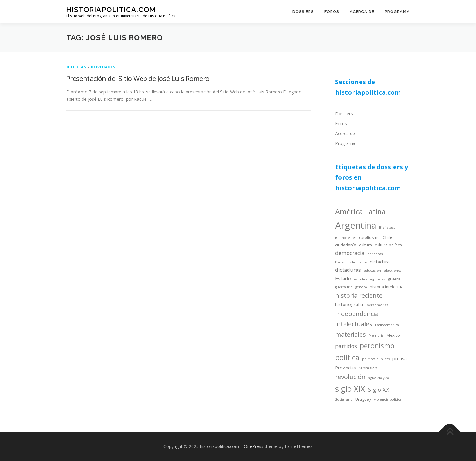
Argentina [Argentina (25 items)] (356, 225)
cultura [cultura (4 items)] (366, 245)
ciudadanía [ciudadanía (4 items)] (346, 245)
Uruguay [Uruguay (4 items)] (363, 399)
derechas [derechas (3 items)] (375, 254)
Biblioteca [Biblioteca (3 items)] (387, 228)
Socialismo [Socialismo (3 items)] (344, 399)
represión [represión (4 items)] (368, 368)
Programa (397, 12)
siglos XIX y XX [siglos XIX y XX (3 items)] (379, 378)
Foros (332, 12)
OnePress (254, 446)
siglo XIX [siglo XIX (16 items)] (350, 389)
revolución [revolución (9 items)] (350, 377)
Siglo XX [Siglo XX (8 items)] (379, 389)
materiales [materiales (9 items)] (351, 334)
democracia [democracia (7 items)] (350, 253)
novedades (103, 67)
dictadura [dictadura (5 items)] (380, 262)
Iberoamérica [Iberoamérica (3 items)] (377, 305)
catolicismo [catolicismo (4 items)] (369, 237)
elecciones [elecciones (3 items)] (393, 271)
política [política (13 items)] (347, 357)
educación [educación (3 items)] (372, 271)
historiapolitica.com (111, 9)
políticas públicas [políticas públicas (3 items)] (376, 359)
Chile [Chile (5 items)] (387, 237)
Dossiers (303, 12)
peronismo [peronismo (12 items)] (377, 346)
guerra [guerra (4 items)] (394, 279)
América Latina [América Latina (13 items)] (360, 211)
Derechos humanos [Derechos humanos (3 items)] (351, 262)
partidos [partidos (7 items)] (346, 346)
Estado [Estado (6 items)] (343, 278)
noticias (76, 67)
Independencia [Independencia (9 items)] (357, 314)
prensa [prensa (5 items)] (400, 358)
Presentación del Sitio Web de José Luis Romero (138, 78)
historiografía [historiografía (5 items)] (349, 304)
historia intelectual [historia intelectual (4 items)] (387, 287)
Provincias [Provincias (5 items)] (346, 368)
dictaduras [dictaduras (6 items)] (348, 270)
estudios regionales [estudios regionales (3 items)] (370, 279)
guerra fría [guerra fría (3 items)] (344, 287)
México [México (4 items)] (393, 335)
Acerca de (362, 12)
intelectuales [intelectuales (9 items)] (354, 324)
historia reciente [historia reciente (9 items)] (359, 295)
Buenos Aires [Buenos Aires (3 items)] (346, 238)
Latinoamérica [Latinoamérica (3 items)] (387, 325)
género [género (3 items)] (361, 287)
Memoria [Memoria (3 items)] (376, 335)
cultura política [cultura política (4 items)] (388, 245)
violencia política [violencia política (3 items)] (388, 399)
